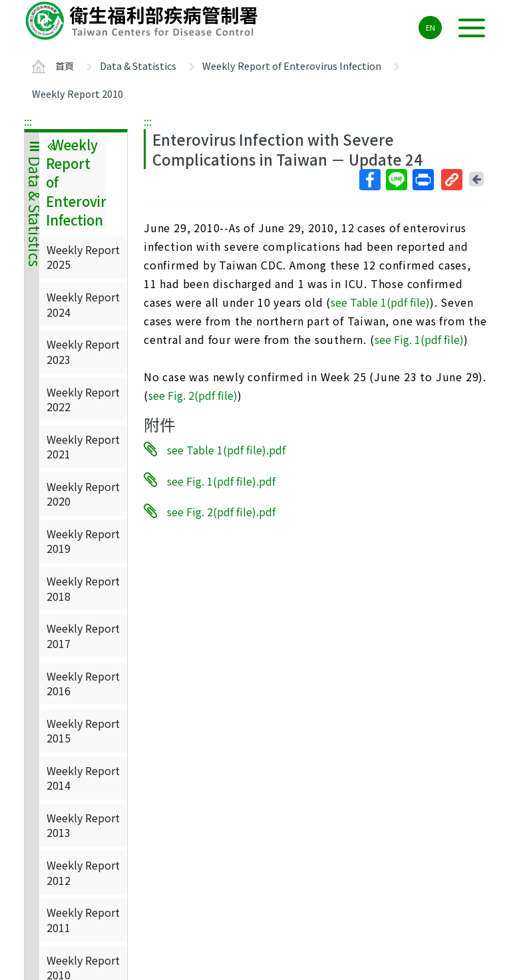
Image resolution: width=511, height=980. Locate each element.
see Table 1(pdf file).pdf (226, 450)
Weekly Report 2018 (83, 588)
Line (396, 180)
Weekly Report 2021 (83, 446)
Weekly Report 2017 (83, 635)
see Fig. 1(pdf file (417, 339)
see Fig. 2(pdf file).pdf (221, 512)
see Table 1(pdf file (378, 302)
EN (430, 27)
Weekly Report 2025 (83, 257)
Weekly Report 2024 (83, 304)
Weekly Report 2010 (78, 93)
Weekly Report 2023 (83, 351)
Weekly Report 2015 (83, 731)
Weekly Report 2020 (83, 494)
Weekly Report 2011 (83, 919)
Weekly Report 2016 (83, 683)
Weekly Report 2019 (83, 541)
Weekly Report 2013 (83, 825)
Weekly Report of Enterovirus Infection (292, 66)
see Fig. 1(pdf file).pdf (221, 480)
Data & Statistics (138, 66)
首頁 (65, 66)
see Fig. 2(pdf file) (193, 395)
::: (28, 121)
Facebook (369, 180)
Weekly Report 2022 (83, 399)
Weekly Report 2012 (83, 872)
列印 (423, 180)
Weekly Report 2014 (83, 778)
